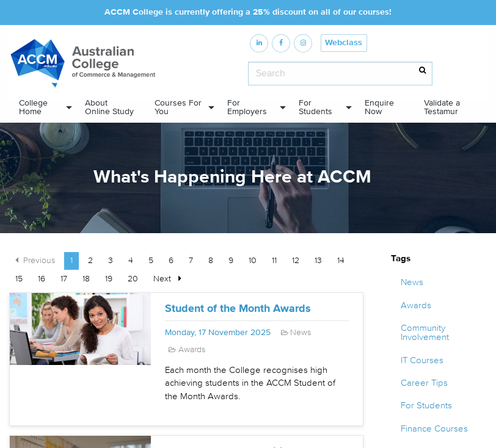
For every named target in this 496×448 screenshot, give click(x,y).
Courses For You (178, 107)
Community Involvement (425, 333)
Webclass (344, 43)
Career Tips (424, 383)
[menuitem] (42, 107)
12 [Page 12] (296, 260)
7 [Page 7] (191, 260)
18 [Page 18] (86, 279)
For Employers (247, 107)
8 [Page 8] (211, 260)
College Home (33, 107)
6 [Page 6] (171, 260)
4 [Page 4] (131, 260)
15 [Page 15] (19, 279)
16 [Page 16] (42, 279)
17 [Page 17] (64, 279)
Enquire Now (379, 107)
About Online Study (109, 107)
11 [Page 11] (274, 260)
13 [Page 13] (318, 260)
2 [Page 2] (90, 260)
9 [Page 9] (231, 260)
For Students (315, 107)
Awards (416, 305)
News (412, 282)
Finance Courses (434, 429)
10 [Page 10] (253, 260)
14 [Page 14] (341, 260)
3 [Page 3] (111, 260)
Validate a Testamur (442, 107)
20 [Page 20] (133, 279)
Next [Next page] (170, 278)
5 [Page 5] (151, 260)
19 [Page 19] (109, 279)
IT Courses (422, 360)
